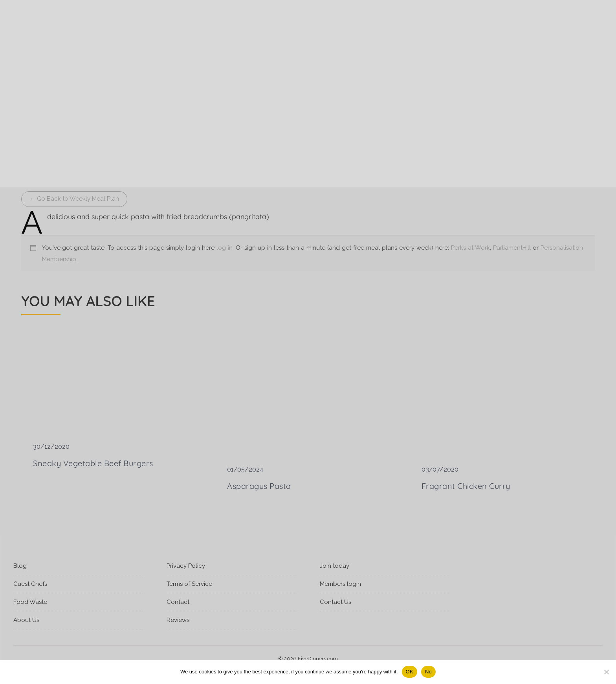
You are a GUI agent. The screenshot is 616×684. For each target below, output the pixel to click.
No (428, 672)
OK (410, 672)
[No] (606, 672)
